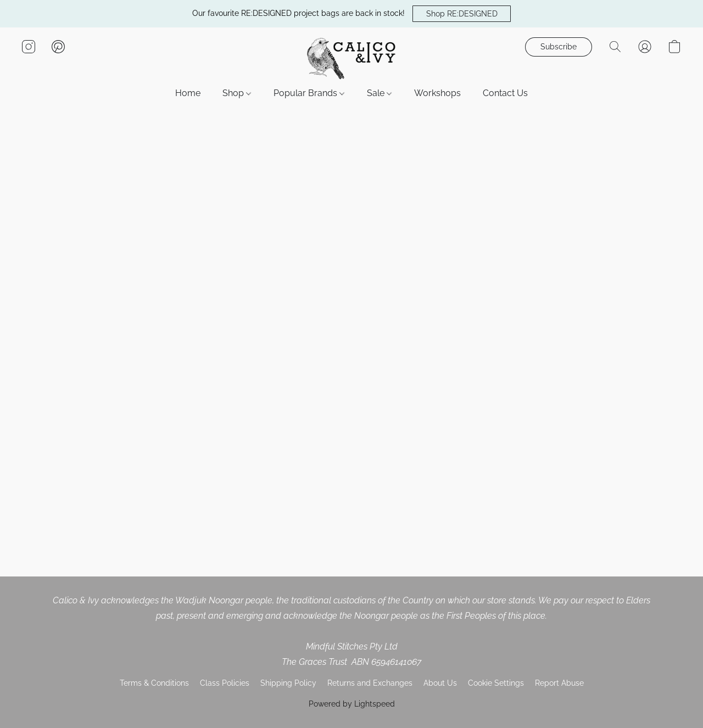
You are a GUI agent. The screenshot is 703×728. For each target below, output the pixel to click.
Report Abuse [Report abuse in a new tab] (559, 683)
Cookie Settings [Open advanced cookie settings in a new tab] (496, 683)
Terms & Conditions (154, 683)
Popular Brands (309, 93)
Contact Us (505, 93)
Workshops (437, 93)
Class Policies (225, 683)
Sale (379, 93)
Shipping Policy (288, 683)
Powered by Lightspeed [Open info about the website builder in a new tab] (352, 704)
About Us (440, 683)
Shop (237, 93)
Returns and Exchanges (370, 683)
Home (188, 93)
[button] (462, 14)
